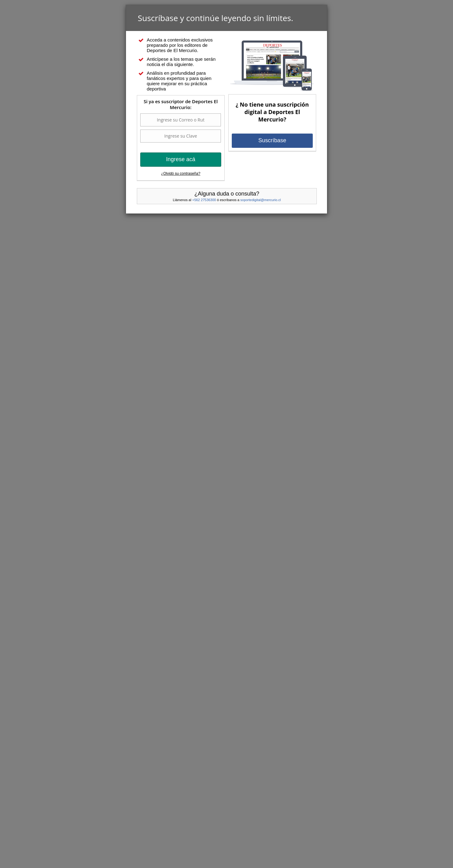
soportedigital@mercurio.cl (261, 200)
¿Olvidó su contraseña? (181, 174)
